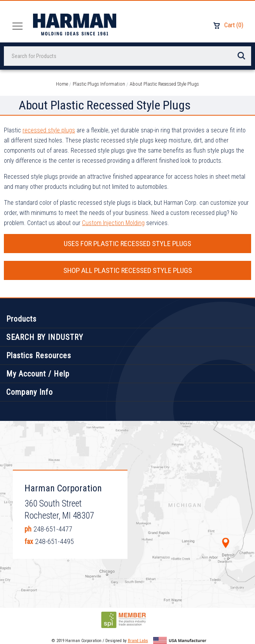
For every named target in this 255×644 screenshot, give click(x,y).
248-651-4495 (54, 541)
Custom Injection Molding (113, 223)
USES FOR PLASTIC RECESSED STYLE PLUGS (127, 244)
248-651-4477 (53, 529)
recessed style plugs (49, 130)
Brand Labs (138, 641)
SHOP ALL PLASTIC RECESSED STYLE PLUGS (128, 270)
